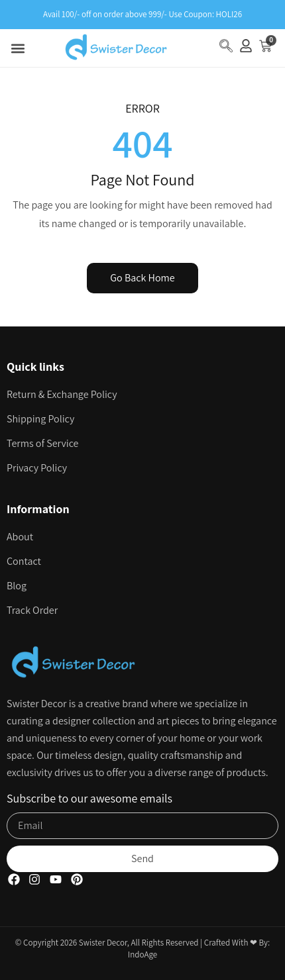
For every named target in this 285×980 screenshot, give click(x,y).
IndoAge (142, 955)
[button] (18, 48)
